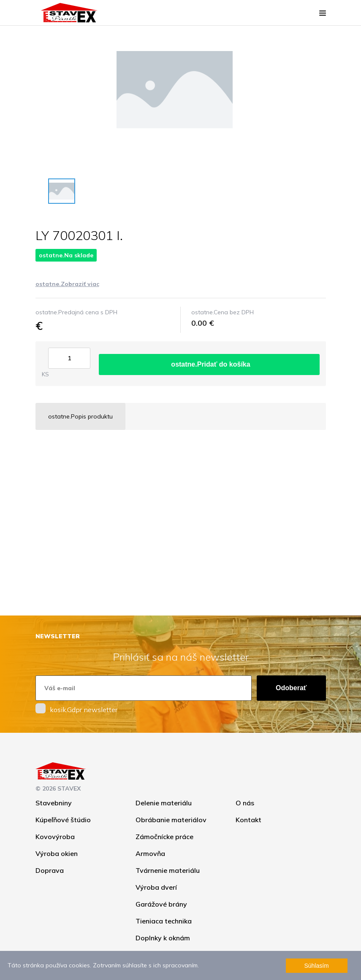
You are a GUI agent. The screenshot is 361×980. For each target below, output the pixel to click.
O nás (245, 803)
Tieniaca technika (164, 921)
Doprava (50, 870)
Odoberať (291, 688)
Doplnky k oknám (163, 938)
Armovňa (150, 853)
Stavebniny (54, 803)
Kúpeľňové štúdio (63, 820)
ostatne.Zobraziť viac (67, 284)
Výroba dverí (156, 887)
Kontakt (248, 820)
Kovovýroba (55, 837)
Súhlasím (316, 966)
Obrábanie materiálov (171, 820)
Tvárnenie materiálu (168, 870)
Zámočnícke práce (164, 837)
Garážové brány (161, 904)
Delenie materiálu (164, 803)
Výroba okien (57, 853)
